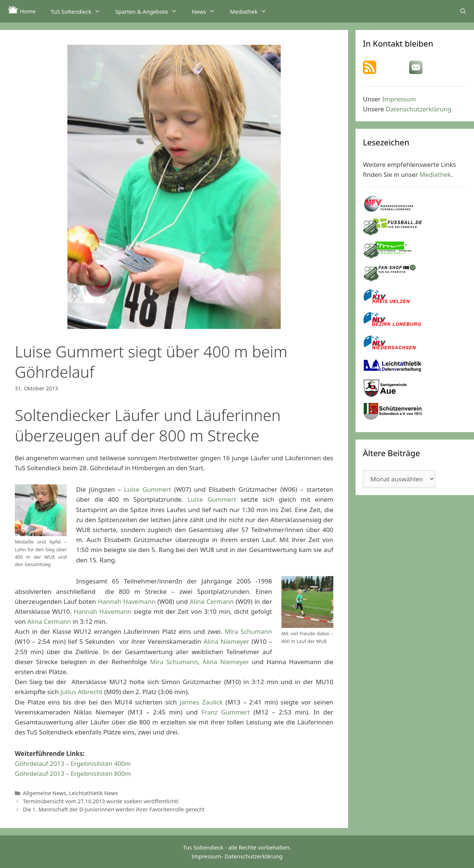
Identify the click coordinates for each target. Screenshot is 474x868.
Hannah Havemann (126, 601)
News (207, 11)
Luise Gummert (148, 489)
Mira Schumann (248, 631)
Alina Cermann (212, 601)
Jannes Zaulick (201, 702)
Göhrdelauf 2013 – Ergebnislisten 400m (73, 763)
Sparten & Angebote (150, 11)
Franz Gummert (226, 712)
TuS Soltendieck (79, 11)
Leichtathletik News (93, 793)
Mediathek (252, 11)
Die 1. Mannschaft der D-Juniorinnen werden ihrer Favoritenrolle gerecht (114, 809)
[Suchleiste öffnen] (463, 11)
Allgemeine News (45, 793)
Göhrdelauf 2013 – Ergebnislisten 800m (73, 773)
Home (22, 10)
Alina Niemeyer (226, 641)
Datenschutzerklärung (418, 109)
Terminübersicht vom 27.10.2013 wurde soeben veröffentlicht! (101, 801)
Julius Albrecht (81, 692)
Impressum (399, 99)
